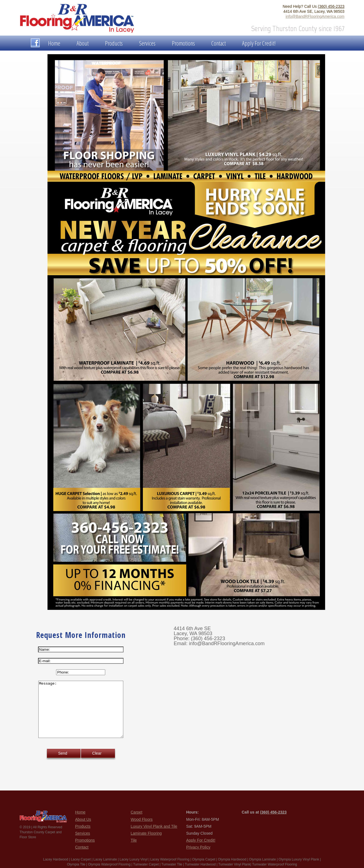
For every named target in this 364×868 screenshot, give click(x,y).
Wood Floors (142, 819)
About (83, 43)
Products (114, 43)
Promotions (183, 43)
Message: (81, 709)
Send (63, 753)
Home (54, 43)
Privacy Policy (198, 847)
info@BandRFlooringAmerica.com (315, 16)
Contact (219, 43)
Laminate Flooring (146, 833)
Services (147, 43)
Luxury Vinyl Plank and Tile (154, 826)
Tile (134, 840)
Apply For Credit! (259, 43)
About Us (83, 819)
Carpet (137, 812)
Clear (97, 753)
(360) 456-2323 (331, 6)
